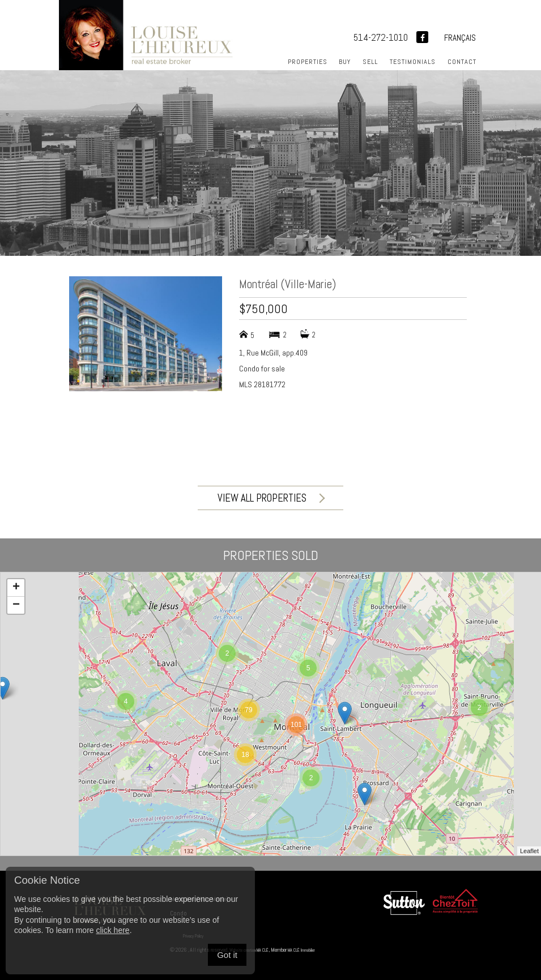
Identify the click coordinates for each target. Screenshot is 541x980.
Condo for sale (262, 369)
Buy (345, 62)
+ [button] (16, 588)
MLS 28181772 (262, 384)
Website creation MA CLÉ (257, 950)
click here (112, 930)
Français (460, 38)
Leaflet (529, 851)
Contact (462, 62)
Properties (308, 62)
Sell (370, 62)
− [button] (16, 605)
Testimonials (413, 62)
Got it (227, 955)
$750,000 (263, 309)
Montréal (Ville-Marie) (287, 284)
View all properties (270, 498)
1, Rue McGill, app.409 (273, 353)
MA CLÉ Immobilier (324, 950)
